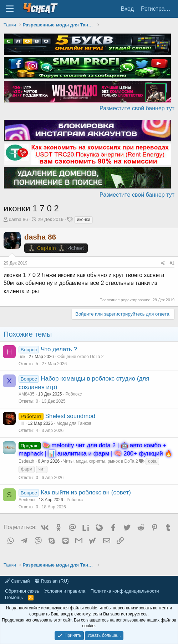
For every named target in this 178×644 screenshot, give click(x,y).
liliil (21, 423)
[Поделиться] (163, 263)
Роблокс (74, 394)
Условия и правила (65, 591)
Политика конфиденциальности (125, 591)
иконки (83, 220)
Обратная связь (22, 591)
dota (152, 461)
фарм (27, 469)
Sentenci (27, 500)
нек (22, 357)
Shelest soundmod (70, 416)
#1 (172, 263)
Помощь (14, 597)
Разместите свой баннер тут (137, 108)
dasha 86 (19, 219)
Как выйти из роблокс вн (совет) (86, 492)
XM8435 (27, 394)
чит (42, 469)
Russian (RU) (52, 581)
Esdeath (26, 461)
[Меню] (10, 9)
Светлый (17, 581)
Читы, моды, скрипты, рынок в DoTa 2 (100, 461)
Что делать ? (59, 349)
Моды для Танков (74, 423)
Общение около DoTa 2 (81, 357)
